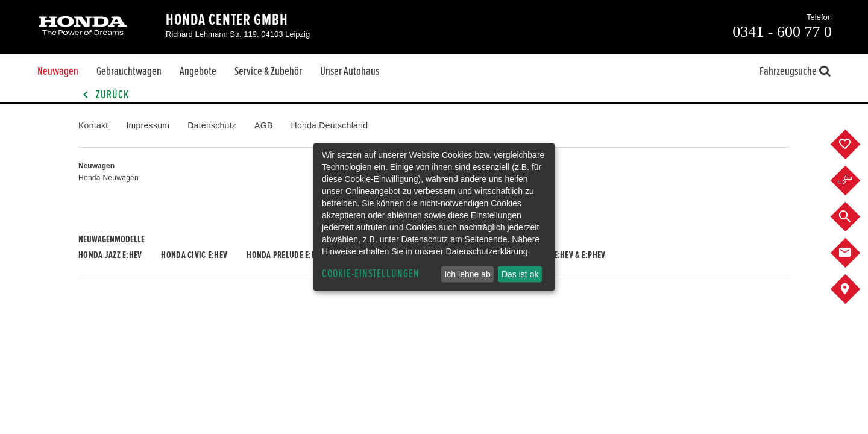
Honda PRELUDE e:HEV (285, 255)
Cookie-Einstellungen (371, 274)
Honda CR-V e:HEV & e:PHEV (558, 255)
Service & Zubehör (268, 71)
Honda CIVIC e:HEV (194, 255)
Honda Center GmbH (227, 20)
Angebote (198, 71)
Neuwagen (58, 71)
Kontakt (93, 125)
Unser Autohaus (350, 71)
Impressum (148, 125)
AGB (263, 125)
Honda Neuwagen (108, 178)
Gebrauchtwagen (129, 71)
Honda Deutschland (330, 125)
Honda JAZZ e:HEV (110, 255)
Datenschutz (212, 125)
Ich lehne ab (467, 274)
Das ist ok (520, 274)
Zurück (104, 95)
